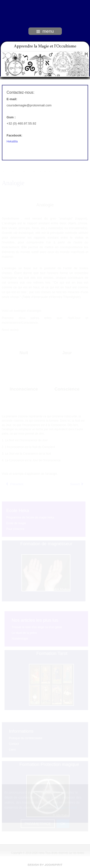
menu (45, 31)
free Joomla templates (45, 865)
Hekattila (12, 141)
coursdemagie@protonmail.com (29, 105)
